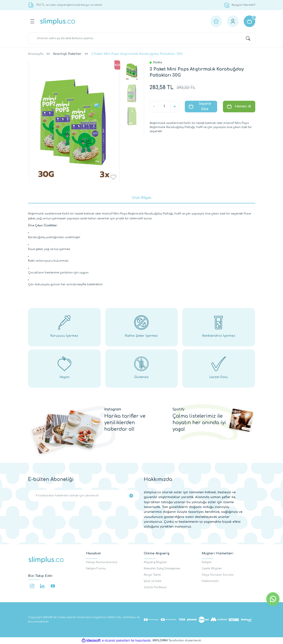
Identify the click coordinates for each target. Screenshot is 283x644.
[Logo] (58, 21)
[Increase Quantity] (175, 107)
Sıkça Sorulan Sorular (218, 575)
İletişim (207, 562)
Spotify (178, 409)
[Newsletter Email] (84, 496)
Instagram (113, 409)
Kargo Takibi (152, 575)
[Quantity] (164, 107)
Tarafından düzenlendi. (177, 640)
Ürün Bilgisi (141, 198)
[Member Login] (233, 21)
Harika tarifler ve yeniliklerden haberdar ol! (125, 423)
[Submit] (131, 496)
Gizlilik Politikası (155, 587)
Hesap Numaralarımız (102, 562)
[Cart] (249, 21)
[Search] (142, 38)
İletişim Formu (96, 569)
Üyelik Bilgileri (212, 569)
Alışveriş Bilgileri (155, 562)
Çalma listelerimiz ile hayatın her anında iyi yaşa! (199, 423)
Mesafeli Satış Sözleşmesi (162, 569)
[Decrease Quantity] (154, 107)
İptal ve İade (152, 581)
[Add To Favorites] (113, 177)
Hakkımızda (210, 581)
